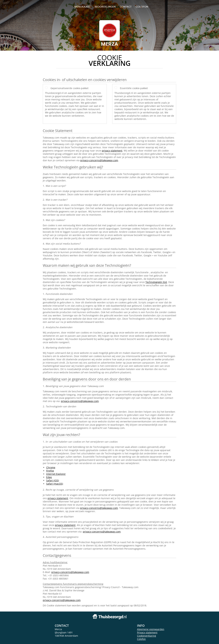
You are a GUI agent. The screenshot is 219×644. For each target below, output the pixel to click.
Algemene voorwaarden (151, 629)
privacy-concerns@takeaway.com (99, 160)
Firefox (50, 471)
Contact (126, 7)
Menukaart (82, 7)
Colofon (141, 639)
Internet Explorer (56, 474)
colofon (142, 7)
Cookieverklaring (147, 636)
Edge (49, 477)
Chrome (51, 467)
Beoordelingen (105, 7)
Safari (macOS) (55, 484)
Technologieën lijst (156, 282)
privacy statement (112, 151)
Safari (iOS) (53, 480)
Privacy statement (147, 632)
